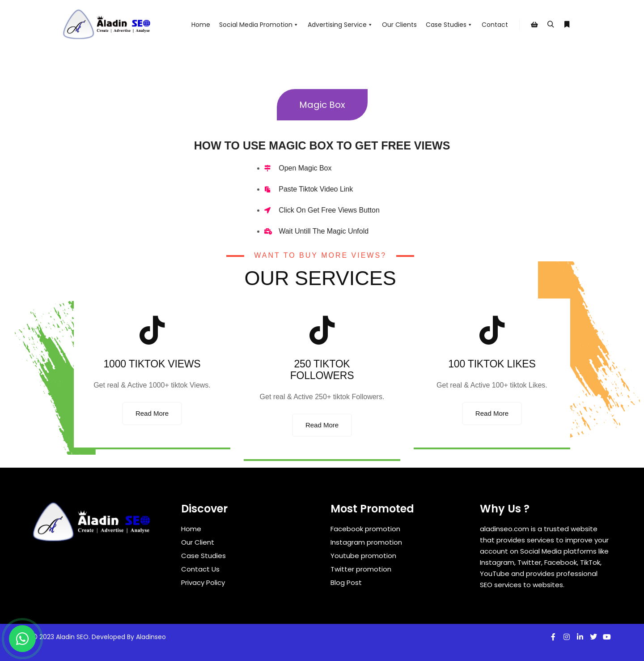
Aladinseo (151, 637)
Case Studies (449, 25)
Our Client (198, 542)
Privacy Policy (203, 582)
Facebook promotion (365, 529)
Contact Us (200, 569)
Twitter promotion (361, 569)
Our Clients (399, 25)
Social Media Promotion (259, 25)
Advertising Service (340, 25)
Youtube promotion (363, 556)
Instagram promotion (366, 542)
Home (201, 25)
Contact (495, 25)
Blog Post (346, 582)
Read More (152, 413)
